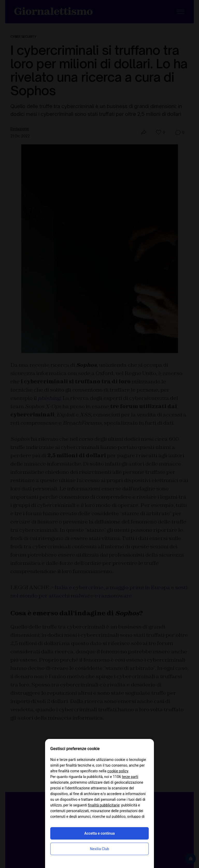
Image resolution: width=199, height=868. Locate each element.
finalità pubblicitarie (104, 805)
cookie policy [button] (118, 771)
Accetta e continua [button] (99, 833)
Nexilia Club (99, 849)
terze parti (130, 777)
